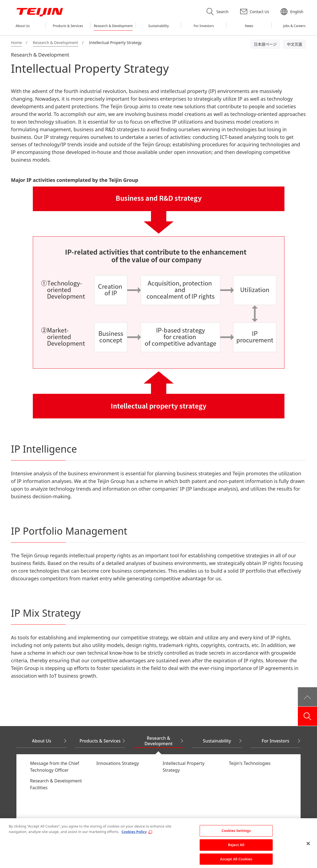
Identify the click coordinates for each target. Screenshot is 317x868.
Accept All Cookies (236, 862)
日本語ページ (265, 44)
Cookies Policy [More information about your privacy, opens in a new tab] (134, 834)
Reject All (236, 847)
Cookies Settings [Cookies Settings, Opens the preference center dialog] (236, 833)
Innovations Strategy (118, 763)
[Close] (308, 846)
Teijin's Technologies (250, 763)
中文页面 (295, 44)
